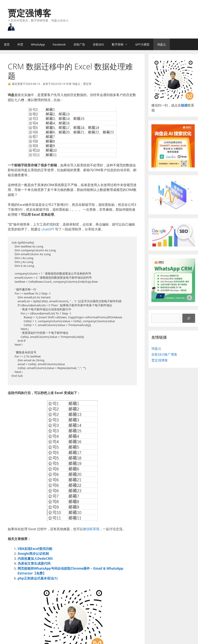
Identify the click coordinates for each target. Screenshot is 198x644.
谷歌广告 (79, 44)
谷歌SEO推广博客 (164, 354)
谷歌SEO (98, 44)
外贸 (20, 44)
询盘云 (162, 44)
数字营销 (122, 44)
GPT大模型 (142, 44)
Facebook (59, 44)
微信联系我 (91, 529)
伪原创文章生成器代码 (34, 563)
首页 (7, 44)
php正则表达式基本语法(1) (38, 578)
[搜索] (189, 318)
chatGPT (48, 229)
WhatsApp (38, 44)
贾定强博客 (29, 13)
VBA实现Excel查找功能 (35, 549)
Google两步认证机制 (33, 553)
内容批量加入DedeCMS (35, 559)
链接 (184, 105)
